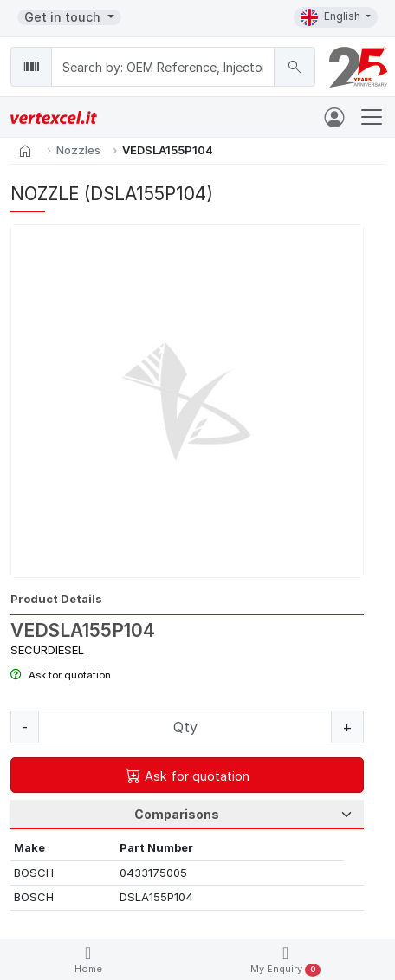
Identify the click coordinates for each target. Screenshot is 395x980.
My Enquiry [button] (285, 961)
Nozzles (78, 150)
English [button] (332, 17)
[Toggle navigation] (372, 117)
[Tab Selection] (187, 815)
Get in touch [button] (64, 17)
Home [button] (88, 960)
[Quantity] (185, 727)
